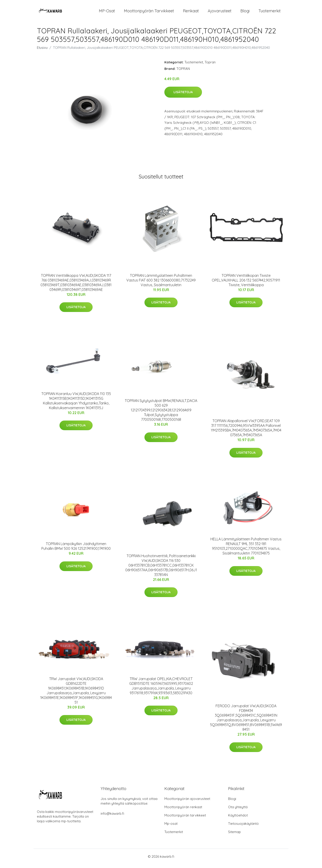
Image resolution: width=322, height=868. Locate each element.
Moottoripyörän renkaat (183, 811)
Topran (210, 66)
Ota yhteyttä (238, 811)
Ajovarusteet (220, 13)
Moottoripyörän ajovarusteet (187, 802)
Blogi (245, 13)
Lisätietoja (183, 96)
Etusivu (42, 51)
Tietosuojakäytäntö (243, 827)
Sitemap (234, 836)
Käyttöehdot (238, 819)
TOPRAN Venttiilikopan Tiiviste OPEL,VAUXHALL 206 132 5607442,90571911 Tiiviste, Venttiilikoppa (246, 284)
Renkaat (191, 13)
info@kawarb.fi (112, 817)
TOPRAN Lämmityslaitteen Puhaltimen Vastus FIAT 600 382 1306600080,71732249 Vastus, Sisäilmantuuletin (161, 284)
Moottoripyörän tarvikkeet (149, 13)
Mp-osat (171, 827)
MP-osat (107, 13)
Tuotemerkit (270, 13)
